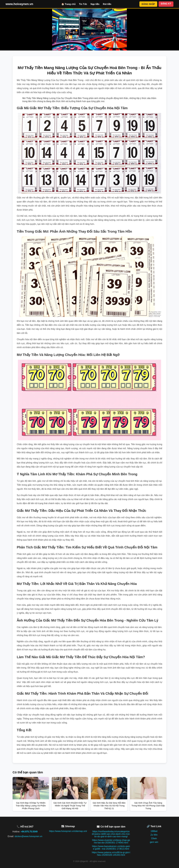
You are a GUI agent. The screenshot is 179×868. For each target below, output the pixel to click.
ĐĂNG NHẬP (148, 4)
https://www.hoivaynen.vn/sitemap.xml (68, 831)
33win (154, 838)
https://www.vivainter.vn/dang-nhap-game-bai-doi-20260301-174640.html (111, 841)
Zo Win (154, 835)
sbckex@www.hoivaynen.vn (28, 836)
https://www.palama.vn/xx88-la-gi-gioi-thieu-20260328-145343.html (111, 854)
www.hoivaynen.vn (19, 4)
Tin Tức (83, 4)
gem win (154, 842)
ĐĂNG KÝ (166, 4)
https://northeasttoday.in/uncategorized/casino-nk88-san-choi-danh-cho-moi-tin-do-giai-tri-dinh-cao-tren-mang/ (111, 834)
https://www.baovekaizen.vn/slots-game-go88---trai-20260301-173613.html (111, 848)
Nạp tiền (95, 4)
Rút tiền (107, 4)
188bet (154, 831)
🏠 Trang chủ (68, 4)
